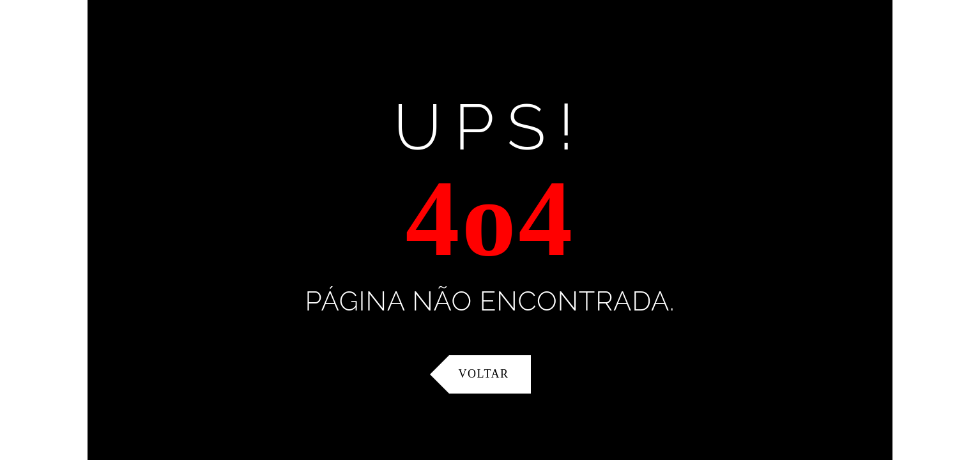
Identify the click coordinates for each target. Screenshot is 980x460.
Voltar (484, 374)
